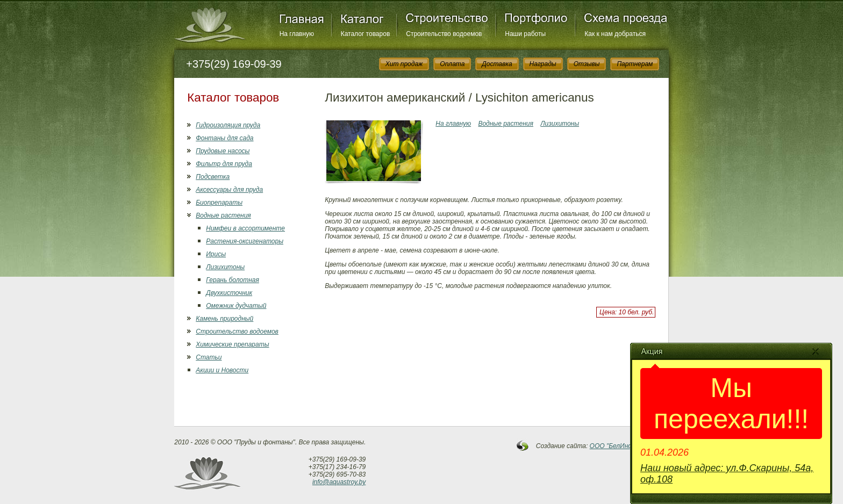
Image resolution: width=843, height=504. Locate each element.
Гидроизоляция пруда (228, 125)
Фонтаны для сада (224, 138)
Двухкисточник (229, 293)
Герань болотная (233, 280)
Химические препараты (232, 344)
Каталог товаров (366, 34)
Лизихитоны (225, 267)
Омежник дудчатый (236, 306)
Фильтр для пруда (224, 164)
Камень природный (224, 319)
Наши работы (525, 34)
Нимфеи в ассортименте (245, 228)
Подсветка (213, 177)
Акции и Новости (222, 370)
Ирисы (216, 254)
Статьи (209, 357)
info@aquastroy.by (339, 482)
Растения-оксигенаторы (245, 241)
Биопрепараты (219, 203)
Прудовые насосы (223, 151)
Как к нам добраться (615, 34)
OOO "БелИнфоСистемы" (630, 446)
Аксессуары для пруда (229, 190)
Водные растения (223, 215)
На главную (297, 34)
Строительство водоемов (444, 34)
